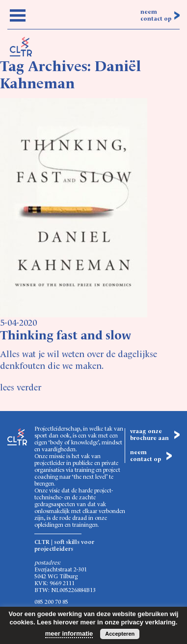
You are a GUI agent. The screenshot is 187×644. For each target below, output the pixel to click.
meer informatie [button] (69, 633)
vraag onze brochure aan (149, 435)
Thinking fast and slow (66, 336)
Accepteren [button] (120, 634)
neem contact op (156, 16)
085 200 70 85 (51, 602)
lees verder (21, 388)
